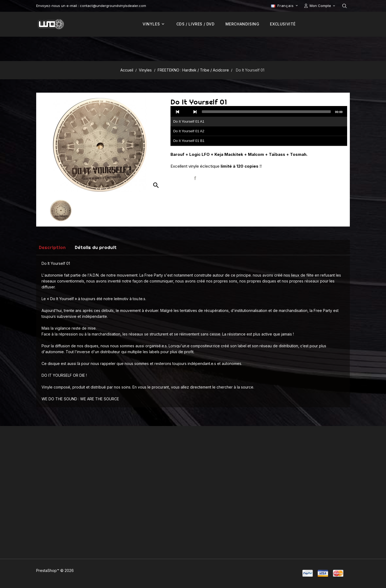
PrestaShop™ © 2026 (55, 570)
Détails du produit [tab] (96, 247)
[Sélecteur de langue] (285, 6)
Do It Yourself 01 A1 (189, 121)
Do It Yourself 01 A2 (189, 131)
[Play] (186, 112)
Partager (195, 178)
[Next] (195, 112)
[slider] (266, 112)
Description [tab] (52, 247)
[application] (259, 126)
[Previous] (178, 112)
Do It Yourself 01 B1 (189, 141)
